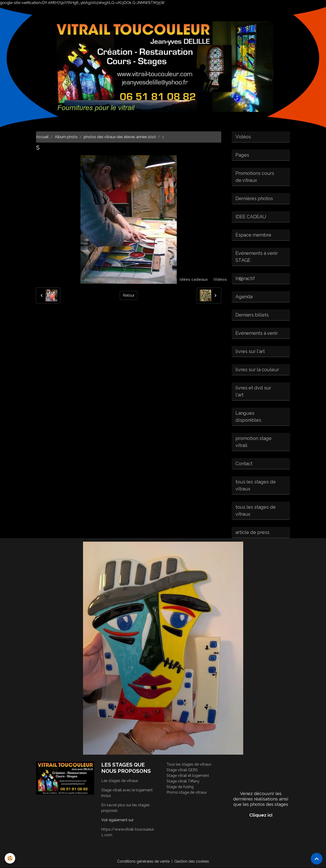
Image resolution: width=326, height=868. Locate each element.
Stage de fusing (180, 787)
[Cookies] (10, 858)
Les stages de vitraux (120, 781)
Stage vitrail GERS (182, 770)
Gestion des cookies (192, 861)
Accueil (92, 279)
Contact (136, 279)
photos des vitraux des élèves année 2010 (120, 137)
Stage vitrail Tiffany (183, 781)
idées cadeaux (194, 279)
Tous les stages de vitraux (189, 764)
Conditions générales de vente (143, 861)
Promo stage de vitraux (187, 792)
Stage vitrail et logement (188, 776)
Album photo (161, 279)
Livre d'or (113, 279)
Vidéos (220, 279)
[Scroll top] (317, 859)
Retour (129, 295)
